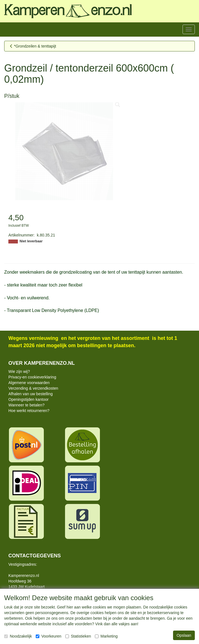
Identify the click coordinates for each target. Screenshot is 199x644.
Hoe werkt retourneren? (29, 411)
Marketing (106, 636)
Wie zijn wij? (19, 371)
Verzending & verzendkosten (33, 388)
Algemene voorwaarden (29, 383)
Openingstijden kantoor (28, 399)
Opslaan (184, 635)
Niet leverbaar (31, 241)
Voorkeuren (49, 636)
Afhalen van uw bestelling (31, 394)
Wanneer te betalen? (26, 405)
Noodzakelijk (18, 636)
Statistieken (78, 636)
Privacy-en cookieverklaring (32, 377)
